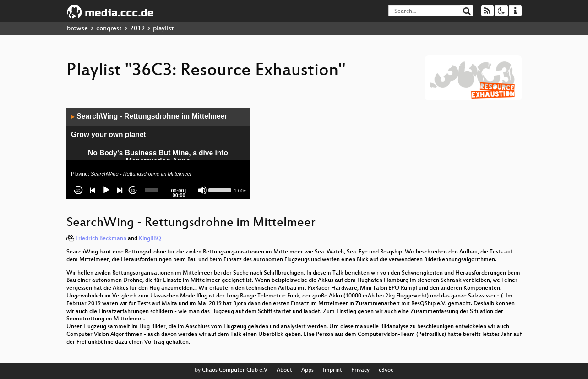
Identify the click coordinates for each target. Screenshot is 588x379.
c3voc (386, 370)
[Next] (120, 190)
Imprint (332, 370)
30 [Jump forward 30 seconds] (133, 190)
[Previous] (93, 190)
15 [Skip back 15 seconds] (79, 190)
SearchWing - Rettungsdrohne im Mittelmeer (149, 116)
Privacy (360, 370)
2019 (137, 29)
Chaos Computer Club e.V (235, 370)
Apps (308, 370)
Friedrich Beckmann (101, 239)
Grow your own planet (109, 135)
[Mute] (202, 190)
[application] (158, 154)
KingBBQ (150, 239)
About (284, 370)
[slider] (151, 190)
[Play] (106, 190)
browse (77, 29)
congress (109, 29)
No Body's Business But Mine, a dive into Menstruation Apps (158, 157)
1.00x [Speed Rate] (240, 191)
